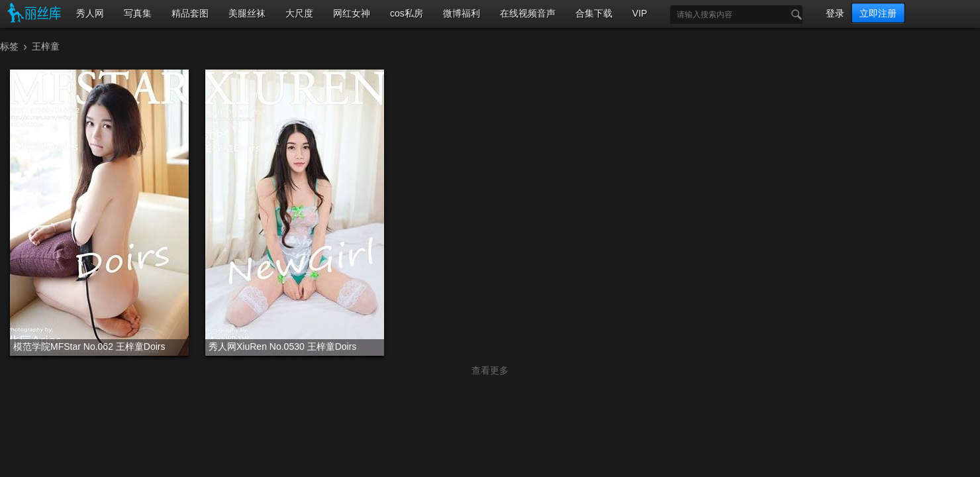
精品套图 (190, 13)
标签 (9, 46)
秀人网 (90, 13)
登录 (835, 13)
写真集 (138, 13)
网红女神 (352, 13)
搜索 (793, 15)
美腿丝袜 (247, 13)
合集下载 (594, 13)
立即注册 (878, 13)
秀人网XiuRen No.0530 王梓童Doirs (282, 346)
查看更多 (490, 370)
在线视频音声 (528, 13)
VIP (640, 13)
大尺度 (299, 13)
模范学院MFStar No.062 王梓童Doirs (89, 346)
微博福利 (462, 13)
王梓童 (46, 46)
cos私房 (407, 13)
